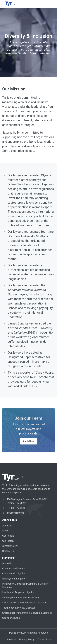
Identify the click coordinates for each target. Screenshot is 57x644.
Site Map (11, 640)
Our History (8, 541)
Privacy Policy (27, 640)
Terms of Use (45, 640)
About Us (7, 526)
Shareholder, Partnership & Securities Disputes (27, 613)
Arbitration (8, 563)
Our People (8, 536)
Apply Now (28, 441)
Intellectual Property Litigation (18, 592)
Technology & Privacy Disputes (19, 608)
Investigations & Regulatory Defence (22, 598)
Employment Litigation (14, 579)
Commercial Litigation (14, 573)
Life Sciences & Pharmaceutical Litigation (24, 603)
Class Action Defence (14, 568)
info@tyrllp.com (13, 513)
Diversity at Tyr (10, 546)
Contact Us (8, 551)
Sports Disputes (11, 618)
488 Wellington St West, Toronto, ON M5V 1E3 (27, 501)
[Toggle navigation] (50, 4)
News (5, 531)
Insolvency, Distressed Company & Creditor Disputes (25, 586)
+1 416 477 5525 (14, 508)
